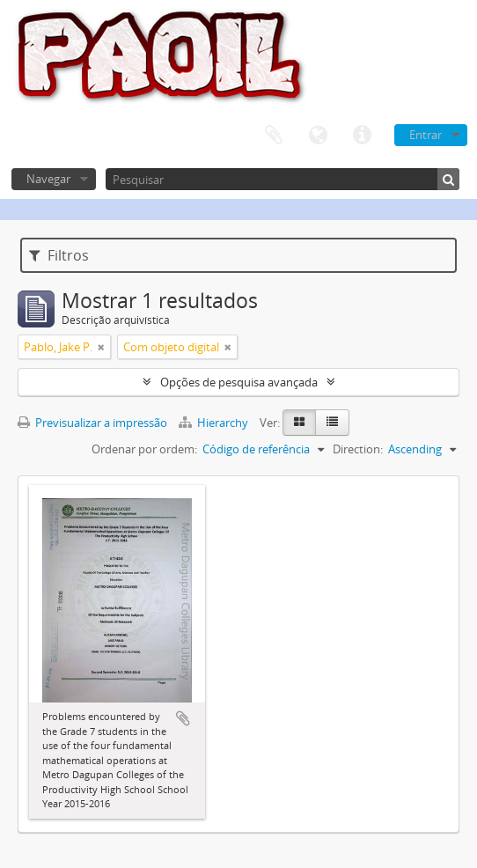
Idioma (318, 136)
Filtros (59, 255)
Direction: (358, 449)
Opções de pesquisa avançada (239, 382)
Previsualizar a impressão (92, 423)
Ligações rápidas (362, 136)
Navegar (48, 179)
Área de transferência (274, 136)
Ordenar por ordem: (144, 449)
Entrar (426, 135)
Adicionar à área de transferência (183, 718)
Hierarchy (215, 423)
